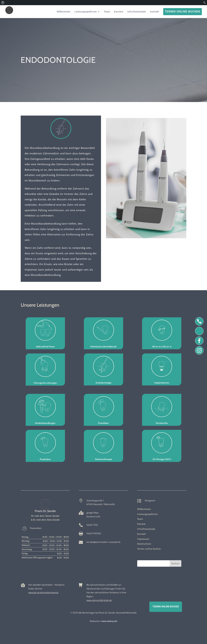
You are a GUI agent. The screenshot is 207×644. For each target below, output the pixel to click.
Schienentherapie (104, 459)
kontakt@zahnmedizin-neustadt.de (103, 542)
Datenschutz (144, 544)
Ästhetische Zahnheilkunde (103, 347)
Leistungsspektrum (148, 514)
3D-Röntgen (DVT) (162, 459)
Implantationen (162, 383)
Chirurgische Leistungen (45, 383)
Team (140, 519)
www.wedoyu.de (109, 621)
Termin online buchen (149, 549)
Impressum (143, 539)
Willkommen (144, 509)
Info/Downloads (146, 529)
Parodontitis (162, 423)
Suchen (175, 563)
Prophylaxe (45, 459)
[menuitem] (3, 3)
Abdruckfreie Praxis (45, 347)
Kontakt (142, 534)
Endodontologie (104, 383)
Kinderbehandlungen (45, 423)
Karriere (141, 524)
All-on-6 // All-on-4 (162, 347)
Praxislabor (104, 423)
